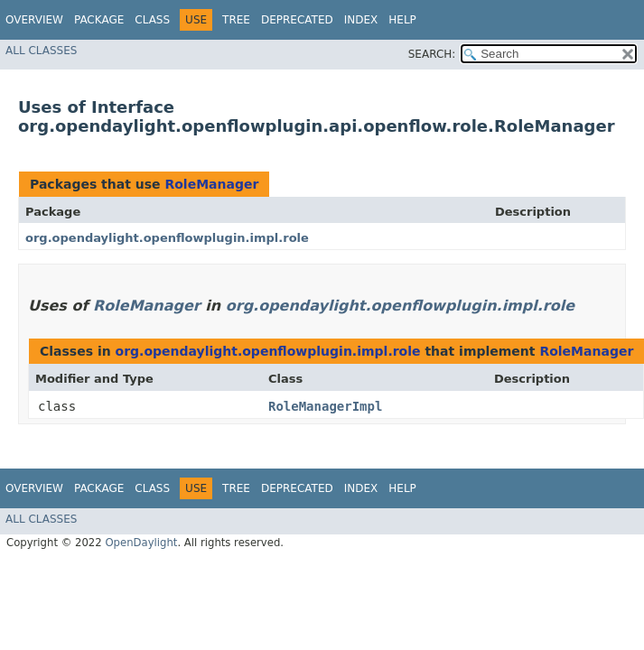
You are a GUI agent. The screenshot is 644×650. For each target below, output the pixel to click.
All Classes (41, 51)
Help (402, 20)
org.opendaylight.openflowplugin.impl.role (167, 238)
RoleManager (211, 184)
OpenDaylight (141, 543)
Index (361, 20)
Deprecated (297, 20)
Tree (236, 20)
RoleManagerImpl (325, 406)
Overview (34, 20)
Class (152, 20)
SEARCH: (432, 54)
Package (99, 20)
